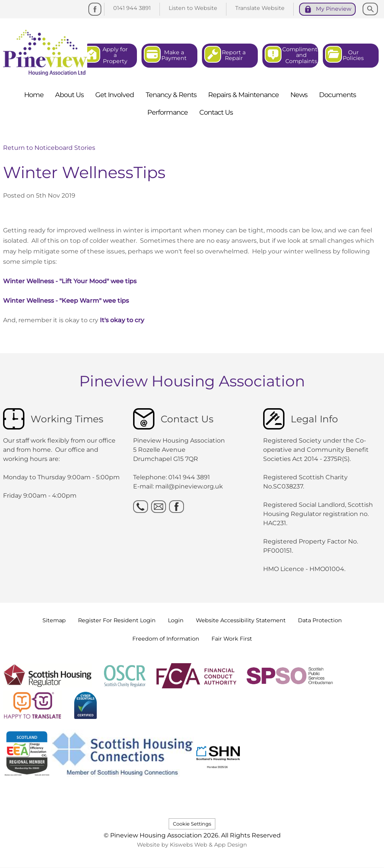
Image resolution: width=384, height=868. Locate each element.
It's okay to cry (122, 320)
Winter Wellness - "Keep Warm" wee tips (66, 301)
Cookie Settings (192, 824)
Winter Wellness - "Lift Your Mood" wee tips (70, 281)
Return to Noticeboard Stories (49, 148)
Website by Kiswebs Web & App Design (192, 845)
